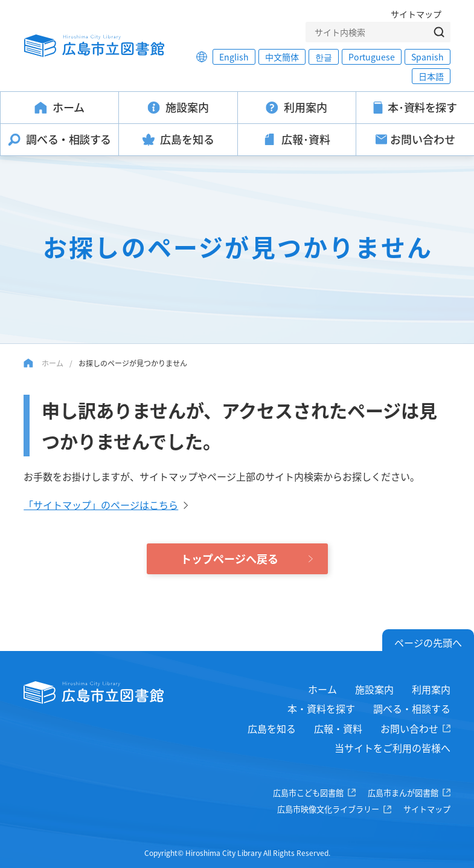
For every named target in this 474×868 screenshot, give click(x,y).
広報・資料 (338, 728)
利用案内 (431, 689)
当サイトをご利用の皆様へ (392, 748)
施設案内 (374, 689)
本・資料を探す (321, 708)
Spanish (428, 57)
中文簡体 (282, 57)
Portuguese (372, 57)
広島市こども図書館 (308, 793)
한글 (324, 57)
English (234, 57)
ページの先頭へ (428, 643)
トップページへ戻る (229, 559)
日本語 (431, 76)
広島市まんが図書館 (403, 793)
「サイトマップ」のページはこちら (101, 505)
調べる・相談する (412, 708)
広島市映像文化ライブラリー (328, 809)
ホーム (53, 363)
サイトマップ (416, 14)
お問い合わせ (409, 728)
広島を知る (272, 728)
